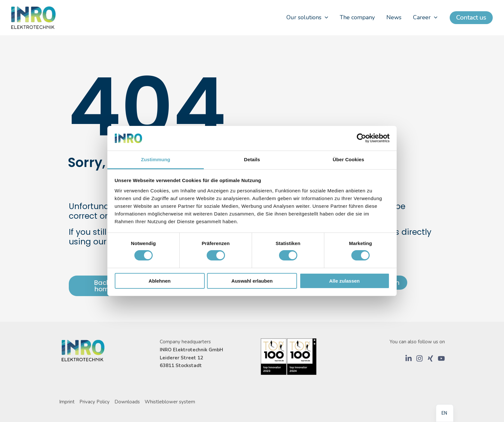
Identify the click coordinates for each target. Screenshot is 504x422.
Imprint (67, 402)
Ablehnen (159, 281)
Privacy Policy (94, 402)
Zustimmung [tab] (156, 159)
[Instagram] (419, 358)
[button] (471, 18)
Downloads (127, 402)
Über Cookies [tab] (348, 159)
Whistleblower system (170, 402)
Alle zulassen (344, 281)
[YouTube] (441, 358)
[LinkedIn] (409, 358)
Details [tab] (252, 159)
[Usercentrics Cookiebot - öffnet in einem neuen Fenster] (361, 138)
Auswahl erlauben (252, 281)
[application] (325, 18)
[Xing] (430, 358)
